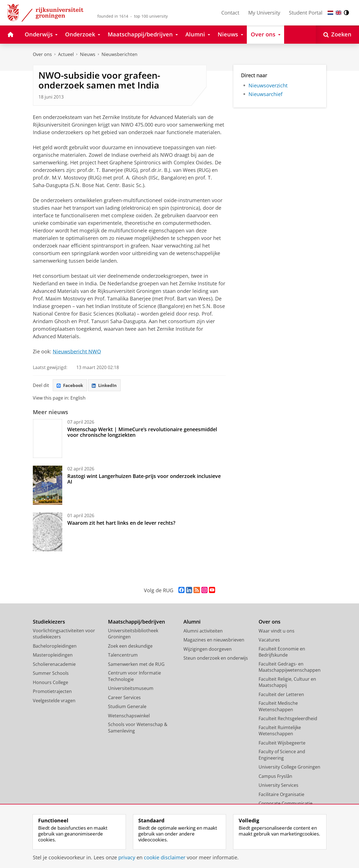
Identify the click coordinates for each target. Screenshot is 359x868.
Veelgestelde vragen (54, 701)
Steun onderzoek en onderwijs (216, 659)
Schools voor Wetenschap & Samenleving (138, 728)
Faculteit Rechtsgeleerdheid (288, 719)
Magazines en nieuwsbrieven (214, 641)
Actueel (66, 54)
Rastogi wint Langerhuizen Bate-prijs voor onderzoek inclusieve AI (144, 479)
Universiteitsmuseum (131, 689)
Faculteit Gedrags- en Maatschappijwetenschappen (290, 668)
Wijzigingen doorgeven (208, 650)
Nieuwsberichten (119, 54)
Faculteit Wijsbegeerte (282, 743)
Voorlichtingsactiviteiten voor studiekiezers (64, 634)
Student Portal (306, 13)
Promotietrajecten (52, 692)
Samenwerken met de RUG (136, 665)
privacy (127, 857)
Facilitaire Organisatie (281, 795)
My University (264, 13)
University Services (279, 786)
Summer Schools (51, 674)
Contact (230, 13)
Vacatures (269, 641)
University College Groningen (289, 768)
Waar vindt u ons (277, 631)
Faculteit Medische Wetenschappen (278, 707)
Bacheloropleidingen (55, 647)
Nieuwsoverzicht (268, 85)
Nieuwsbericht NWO (77, 351)
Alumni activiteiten (203, 631)
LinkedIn (107, 386)
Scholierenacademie (54, 665)
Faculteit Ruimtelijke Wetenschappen (280, 731)
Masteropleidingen (53, 656)
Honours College (50, 683)
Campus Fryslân (275, 777)
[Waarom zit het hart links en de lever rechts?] (48, 533)
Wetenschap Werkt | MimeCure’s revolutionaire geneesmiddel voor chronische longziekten (142, 433)
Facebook (71, 386)
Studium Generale (127, 707)
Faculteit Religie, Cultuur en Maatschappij (287, 683)
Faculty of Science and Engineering (282, 756)
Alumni (192, 623)
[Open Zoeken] (337, 35)
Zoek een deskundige (130, 647)
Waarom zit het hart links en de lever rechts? (121, 523)
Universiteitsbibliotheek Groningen (133, 634)
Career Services (124, 698)
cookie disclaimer (165, 857)
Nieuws (88, 54)
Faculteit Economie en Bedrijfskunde (282, 653)
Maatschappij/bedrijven (136, 623)
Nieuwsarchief (265, 94)
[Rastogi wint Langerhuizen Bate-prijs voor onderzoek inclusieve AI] (48, 486)
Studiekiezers (49, 623)
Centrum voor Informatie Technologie (134, 677)
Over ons (42, 54)
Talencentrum (123, 656)
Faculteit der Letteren (281, 695)
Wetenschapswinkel (129, 716)
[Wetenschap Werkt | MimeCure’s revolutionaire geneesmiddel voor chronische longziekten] (48, 439)
